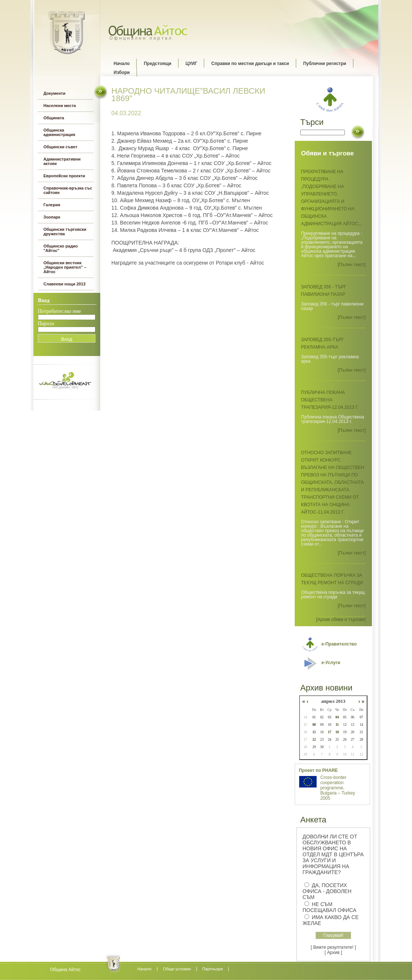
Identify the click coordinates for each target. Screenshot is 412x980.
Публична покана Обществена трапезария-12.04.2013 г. (330, 400)
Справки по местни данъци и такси (250, 64)
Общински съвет (60, 147)
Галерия (52, 205)
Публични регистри (325, 64)
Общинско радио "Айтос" (61, 248)
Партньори (212, 969)
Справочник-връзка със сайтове (68, 190)
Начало (122, 64)
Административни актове (62, 161)
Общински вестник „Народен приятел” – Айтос (65, 267)
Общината (54, 118)
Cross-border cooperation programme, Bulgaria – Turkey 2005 (338, 788)
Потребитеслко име (59, 311)
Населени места (60, 106)
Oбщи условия (177, 969)
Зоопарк (52, 217)
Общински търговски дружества (65, 232)
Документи (54, 93)
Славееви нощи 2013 (64, 284)
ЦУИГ (192, 64)
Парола (46, 324)
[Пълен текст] (352, 265)
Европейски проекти (64, 176)
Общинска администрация (59, 132)
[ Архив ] (333, 952)
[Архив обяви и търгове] (341, 620)
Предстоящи (157, 64)
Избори (122, 72)
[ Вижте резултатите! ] (333, 947)
